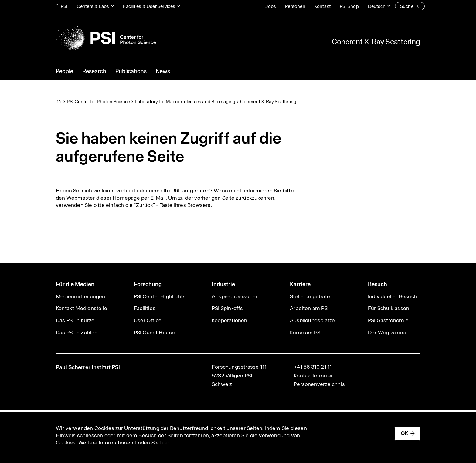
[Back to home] (106, 38)
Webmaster (81, 198)
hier (165, 443)
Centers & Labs (93, 6)
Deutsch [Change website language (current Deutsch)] (377, 6)
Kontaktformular (313, 376)
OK (404, 433)
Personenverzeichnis (319, 384)
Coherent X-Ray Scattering (376, 42)
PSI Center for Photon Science (98, 101)
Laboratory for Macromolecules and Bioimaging (185, 101)
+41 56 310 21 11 (313, 367)
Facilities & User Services (149, 6)
